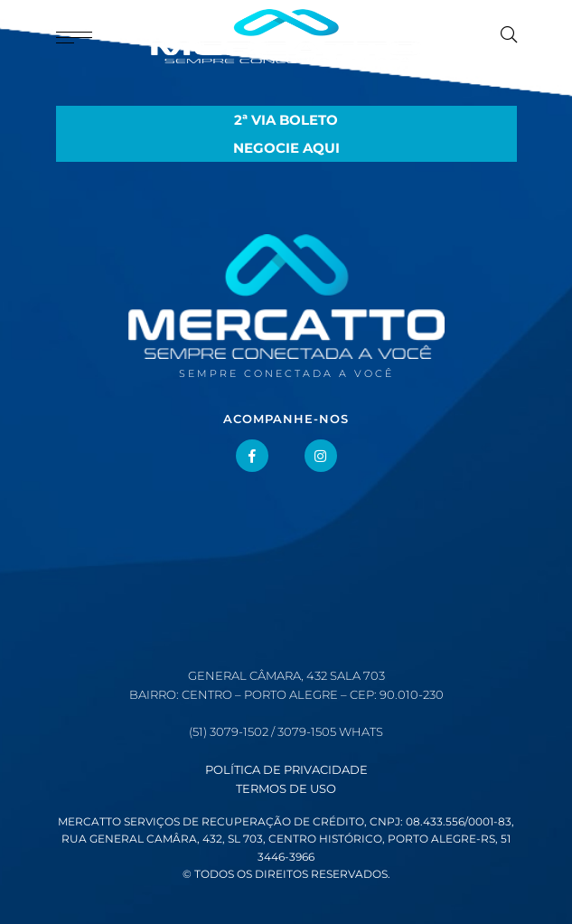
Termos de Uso (286, 788)
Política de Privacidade (286, 769)
